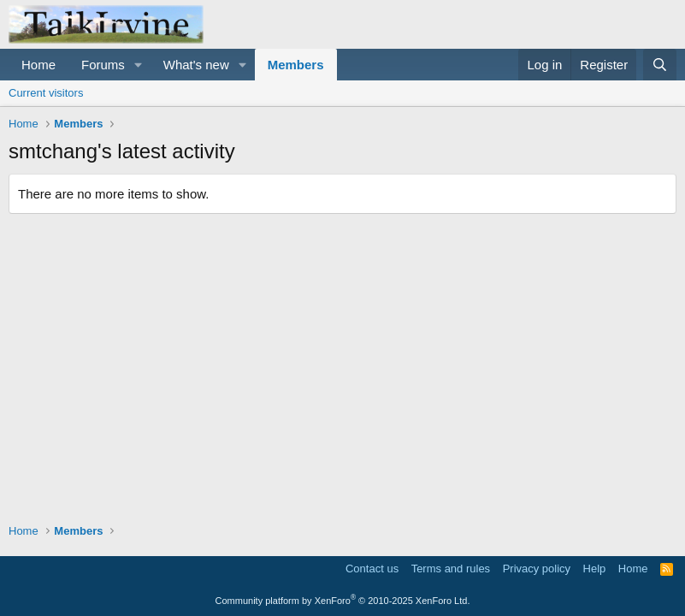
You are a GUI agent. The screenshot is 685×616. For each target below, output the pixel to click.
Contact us (372, 569)
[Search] (660, 65)
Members (296, 65)
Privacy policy (537, 569)
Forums (103, 65)
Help (595, 569)
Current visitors (46, 93)
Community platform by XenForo (343, 601)
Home (38, 65)
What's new (196, 65)
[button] (139, 65)
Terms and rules (451, 569)
